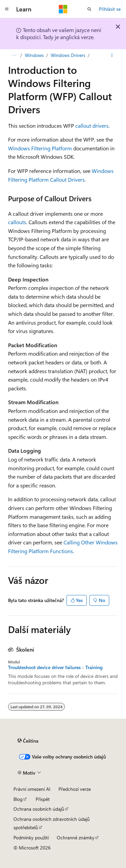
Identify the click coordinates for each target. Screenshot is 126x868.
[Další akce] (112, 55)
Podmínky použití (31, 837)
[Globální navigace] (7, 9)
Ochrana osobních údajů (39, 809)
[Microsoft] (63, 9)
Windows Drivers (68, 55)
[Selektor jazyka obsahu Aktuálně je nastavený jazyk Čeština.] (28, 741)
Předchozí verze (75, 789)
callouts (17, 222)
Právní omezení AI (32, 789)
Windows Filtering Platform (40, 148)
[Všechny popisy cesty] (14, 55)
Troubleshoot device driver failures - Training (55, 667)
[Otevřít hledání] (89, 9)
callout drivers (92, 126)
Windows (34, 55)
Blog (18, 799)
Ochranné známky (76, 837)
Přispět (43, 799)
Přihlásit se (110, 9)
